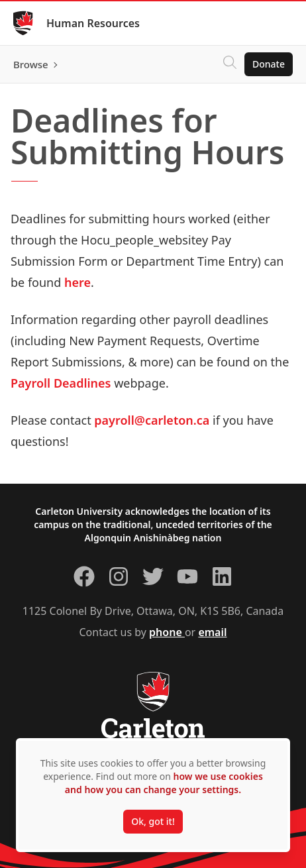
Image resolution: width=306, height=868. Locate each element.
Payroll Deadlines (61, 383)
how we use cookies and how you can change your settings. (164, 783)
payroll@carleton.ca (152, 420)
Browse (31, 64)
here (77, 282)
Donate (269, 64)
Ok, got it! (153, 821)
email (212, 632)
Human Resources (93, 23)
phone (167, 632)
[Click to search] (230, 64)
